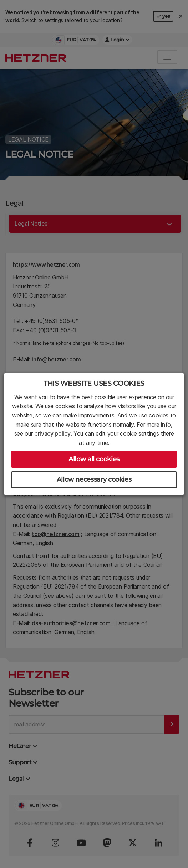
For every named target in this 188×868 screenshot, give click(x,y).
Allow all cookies (94, 459)
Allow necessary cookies (94, 479)
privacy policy (52, 433)
